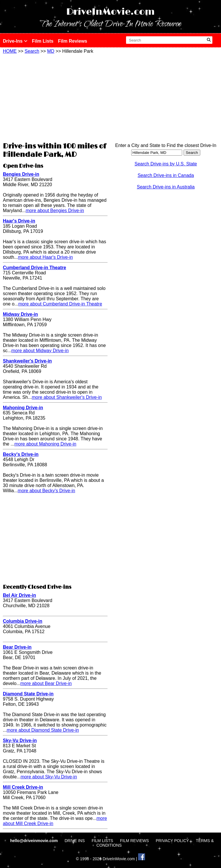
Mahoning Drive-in (23, 408)
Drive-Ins (15, 41)
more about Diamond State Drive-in (43, 730)
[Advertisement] (55, 97)
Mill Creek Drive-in (23, 787)
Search (32, 51)
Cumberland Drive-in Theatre (35, 268)
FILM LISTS (102, 841)
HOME (10, 51)
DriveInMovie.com (110, 12)
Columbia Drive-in (23, 621)
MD (51, 51)
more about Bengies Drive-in (55, 211)
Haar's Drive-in (19, 221)
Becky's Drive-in (21, 454)
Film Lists (43, 41)
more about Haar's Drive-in (45, 257)
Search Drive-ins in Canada (166, 175)
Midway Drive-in (20, 314)
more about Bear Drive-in (46, 683)
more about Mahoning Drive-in (45, 444)
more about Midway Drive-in (40, 351)
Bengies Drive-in (21, 174)
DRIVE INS (75, 841)
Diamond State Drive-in (28, 694)
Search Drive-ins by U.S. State (166, 164)
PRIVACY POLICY (172, 841)
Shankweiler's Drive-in (27, 361)
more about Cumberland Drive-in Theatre (60, 304)
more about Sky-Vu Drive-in (49, 777)
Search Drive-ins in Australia (166, 187)
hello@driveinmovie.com (34, 841)
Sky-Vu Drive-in (20, 740)
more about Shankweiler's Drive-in (67, 397)
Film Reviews (73, 41)
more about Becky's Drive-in (47, 491)
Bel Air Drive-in (19, 595)
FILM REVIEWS (134, 841)
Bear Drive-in (17, 647)
